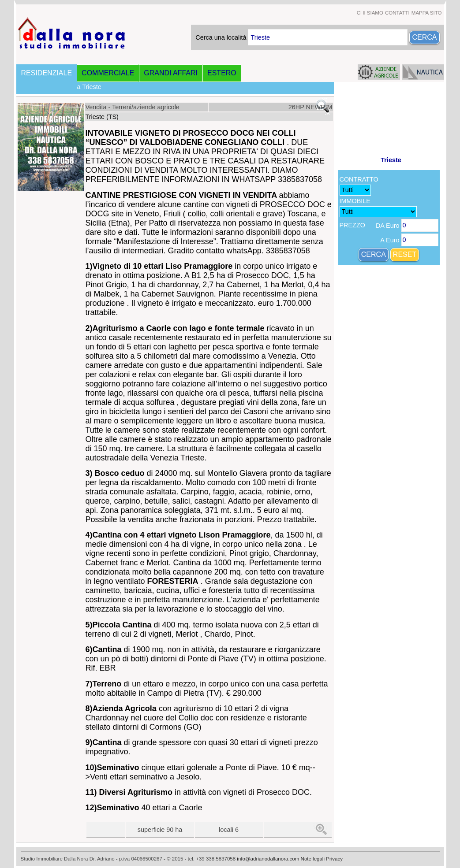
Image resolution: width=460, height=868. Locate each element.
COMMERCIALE (108, 73)
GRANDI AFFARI (171, 73)
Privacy (334, 859)
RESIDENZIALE (47, 73)
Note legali (313, 859)
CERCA (424, 37)
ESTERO (222, 73)
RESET (405, 254)
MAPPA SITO (427, 13)
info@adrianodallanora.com (268, 859)
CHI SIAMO (370, 13)
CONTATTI (397, 13)
